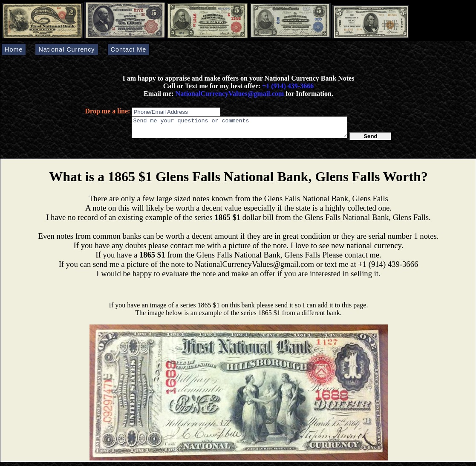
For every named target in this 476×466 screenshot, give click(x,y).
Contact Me (129, 49)
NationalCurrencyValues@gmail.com (229, 94)
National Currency (66, 49)
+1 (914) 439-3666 (288, 86)
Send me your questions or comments (239, 129)
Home (14, 49)
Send (371, 140)
